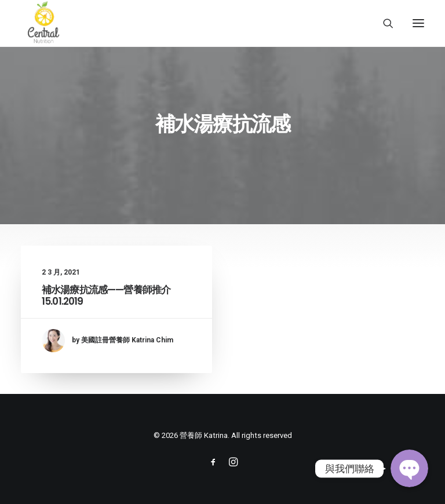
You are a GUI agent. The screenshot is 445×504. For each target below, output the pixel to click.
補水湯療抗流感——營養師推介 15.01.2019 (106, 295)
